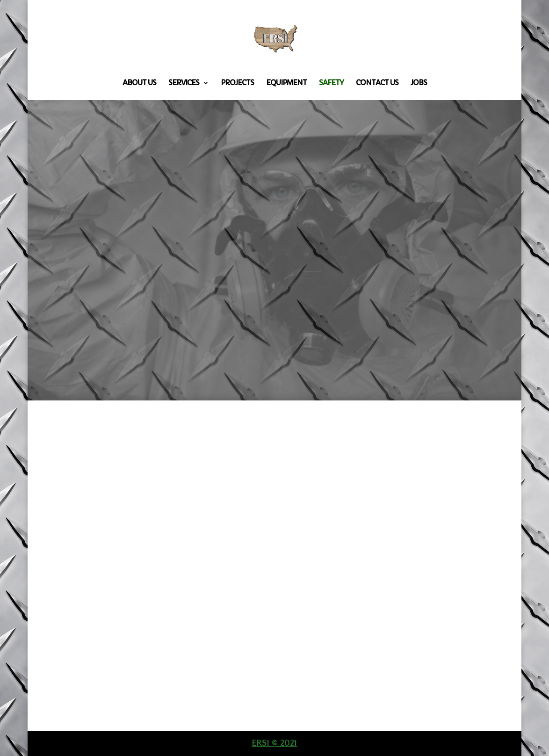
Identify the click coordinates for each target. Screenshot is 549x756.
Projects (237, 83)
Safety (331, 83)
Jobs (419, 83)
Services (184, 83)
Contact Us (377, 83)
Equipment (286, 83)
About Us (139, 83)
